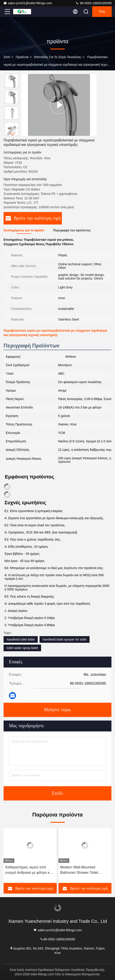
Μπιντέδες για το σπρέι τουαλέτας (58, 57)
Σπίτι (7, 57)
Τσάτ (102, 12)
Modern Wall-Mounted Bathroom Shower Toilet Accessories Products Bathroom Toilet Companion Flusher (82, 870)
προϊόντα (22, 57)
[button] (13, 134)
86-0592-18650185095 (94, 3)
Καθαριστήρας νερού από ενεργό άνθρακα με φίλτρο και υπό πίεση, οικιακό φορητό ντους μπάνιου (29, 870)
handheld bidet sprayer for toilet (65, 639)
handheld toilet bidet (21, 639)
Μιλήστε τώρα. (57, 710)
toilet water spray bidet (22, 648)
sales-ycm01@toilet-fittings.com (28, 3)
